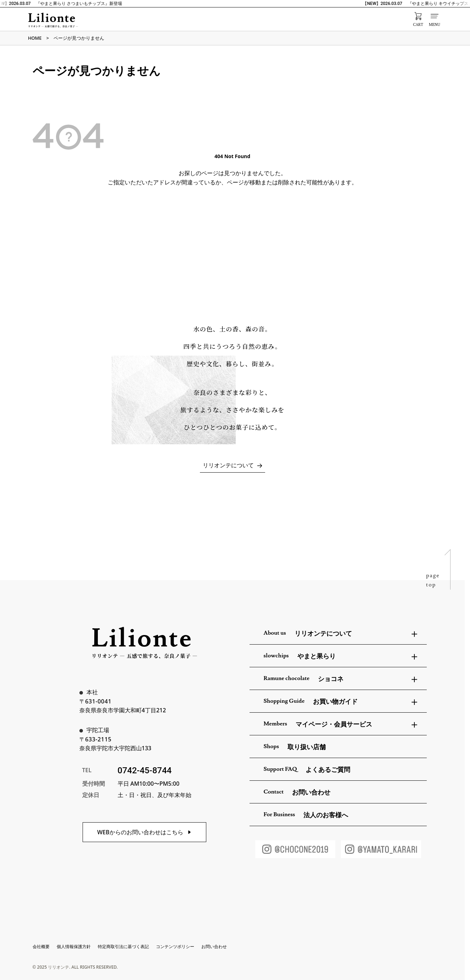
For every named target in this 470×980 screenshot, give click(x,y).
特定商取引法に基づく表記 (123, 946)
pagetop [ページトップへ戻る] (433, 580)
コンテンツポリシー (175, 946)
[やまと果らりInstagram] (381, 849)
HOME (35, 38)
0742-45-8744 (145, 770)
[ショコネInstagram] (295, 849)
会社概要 (41, 946)
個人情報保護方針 (74, 946)
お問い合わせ (214, 946)
